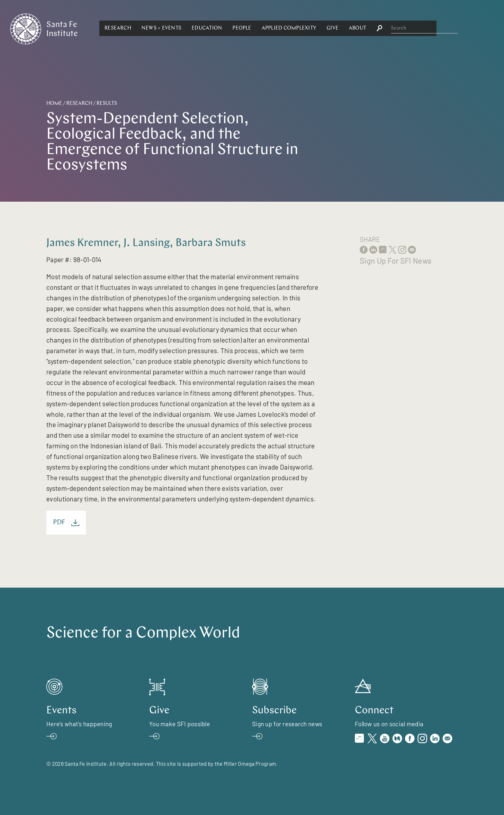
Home (54, 104)
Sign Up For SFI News (395, 261)
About (428, 28)
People (312, 28)
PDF (66, 523)
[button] (188, 28)
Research (188, 28)
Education (277, 28)
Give (403, 28)
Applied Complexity (359, 28)
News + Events (231, 28)
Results (107, 104)
